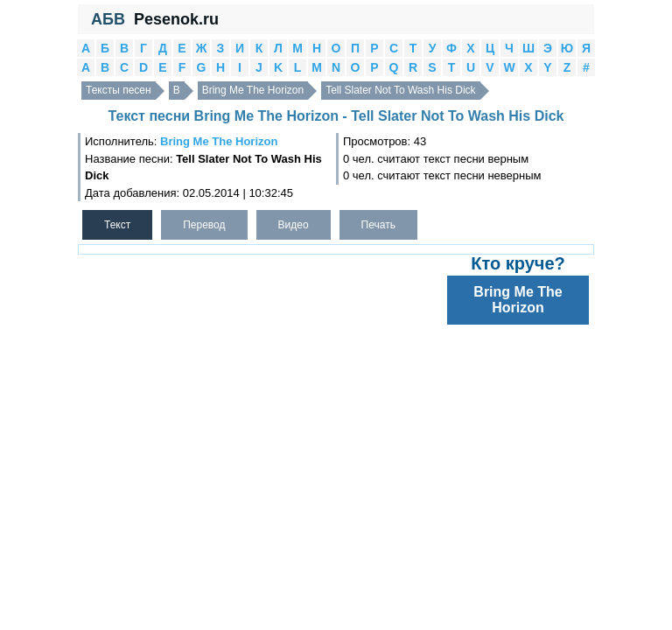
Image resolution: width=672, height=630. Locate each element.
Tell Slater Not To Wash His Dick (400, 90)
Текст (117, 225)
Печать (378, 225)
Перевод (204, 225)
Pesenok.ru (176, 19)
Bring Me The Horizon (253, 90)
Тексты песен (119, 90)
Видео (294, 225)
